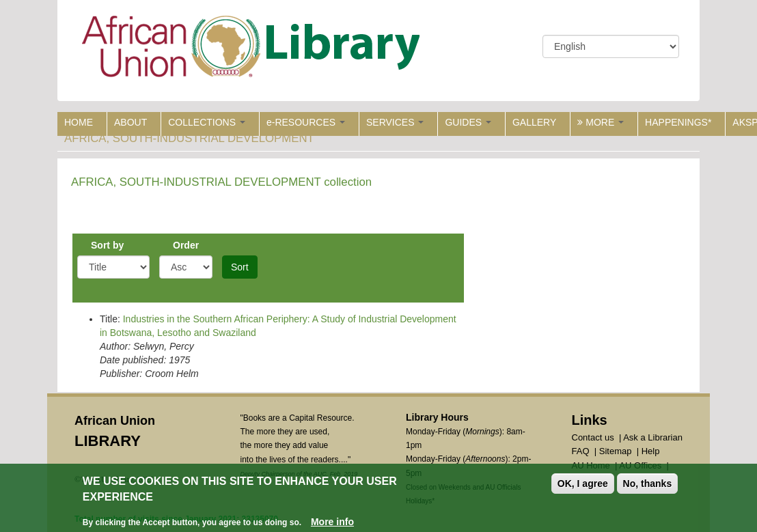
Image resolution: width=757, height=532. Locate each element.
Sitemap (616, 451)
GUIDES (468, 122)
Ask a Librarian (653, 437)
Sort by (107, 245)
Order (186, 245)
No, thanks (648, 484)
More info (332, 522)
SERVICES (395, 122)
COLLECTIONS (207, 122)
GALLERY (534, 122)
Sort (240, 267)
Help (651, 451)
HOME (79, 122)
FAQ (581, 451)
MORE (601, 122)
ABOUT (130, 122)
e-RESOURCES (306, 122)
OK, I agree (583, 484)
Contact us (593, 437)
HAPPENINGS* (678, 122)
